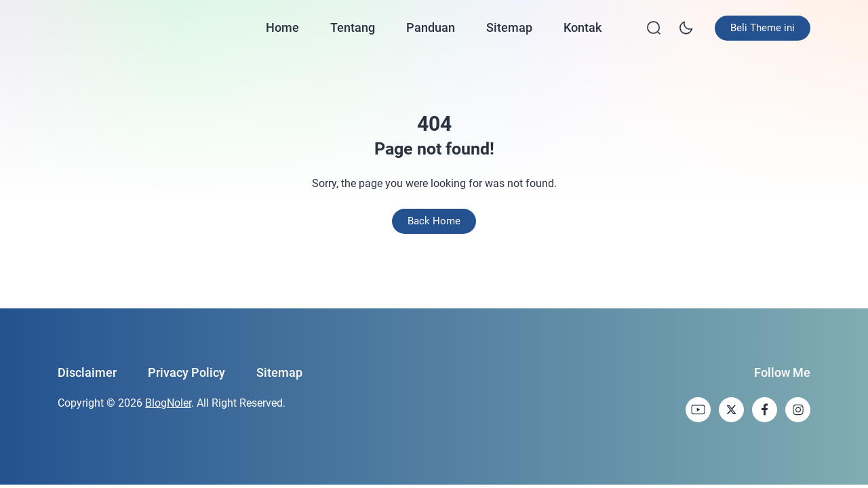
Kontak (583, 27)
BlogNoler (168, 403)
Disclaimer (87, 372)
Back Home (434, 221)
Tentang (353, 27)
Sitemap (509, 27)
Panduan (431, 27)
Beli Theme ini (763, 28)
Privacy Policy (186, 372)
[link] (698, 410)
